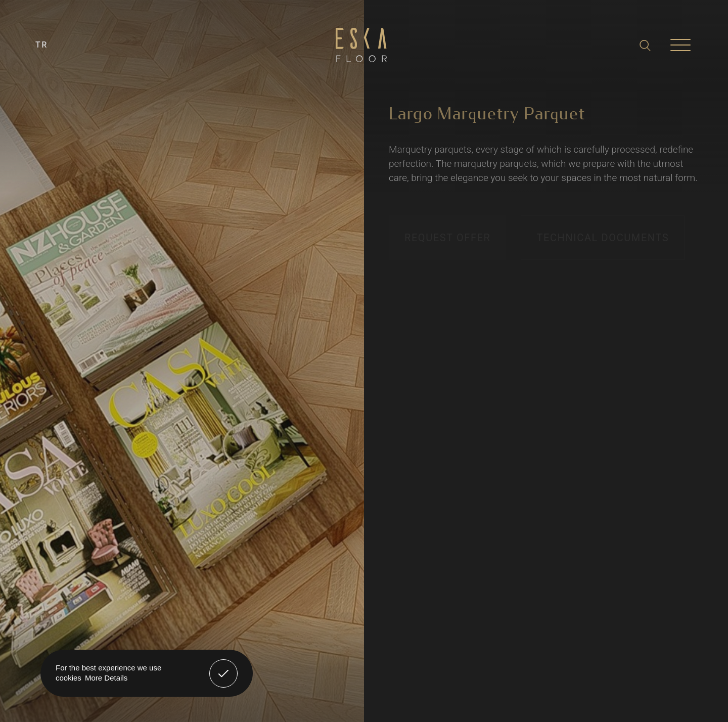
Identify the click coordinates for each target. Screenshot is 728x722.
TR (42, 45)
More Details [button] (106, 678)
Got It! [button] (223, 666)
